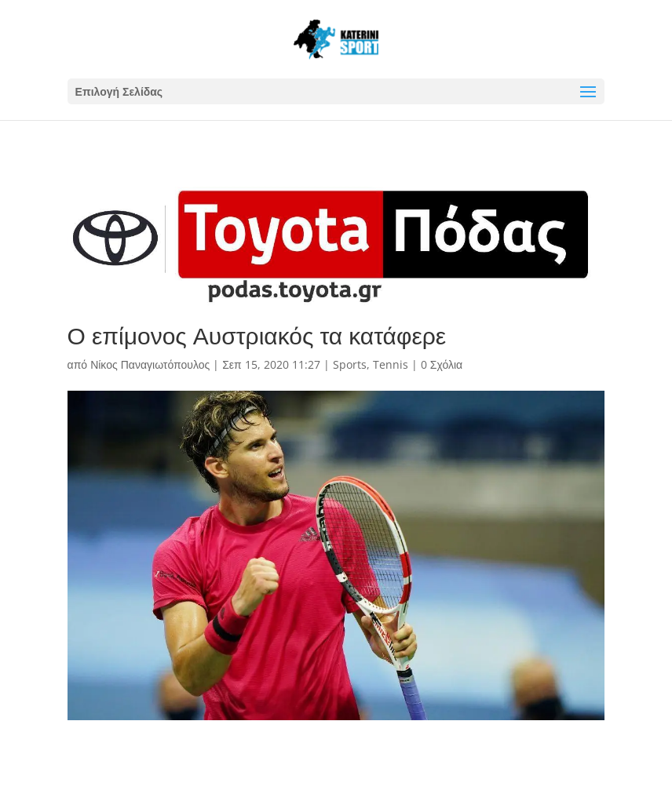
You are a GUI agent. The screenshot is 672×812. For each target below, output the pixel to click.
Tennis (391, 364)
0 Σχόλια (442, 364)
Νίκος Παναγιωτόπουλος (150, 364)
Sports (350, 364)
